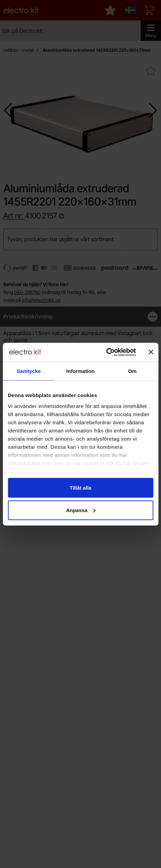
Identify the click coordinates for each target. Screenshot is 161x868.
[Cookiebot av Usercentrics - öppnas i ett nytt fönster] (106, 352)
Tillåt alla (81, 488)
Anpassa (81, 510)
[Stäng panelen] (151, 352)
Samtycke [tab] (29, 371)
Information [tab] (81, 371)
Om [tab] (132, 371)
